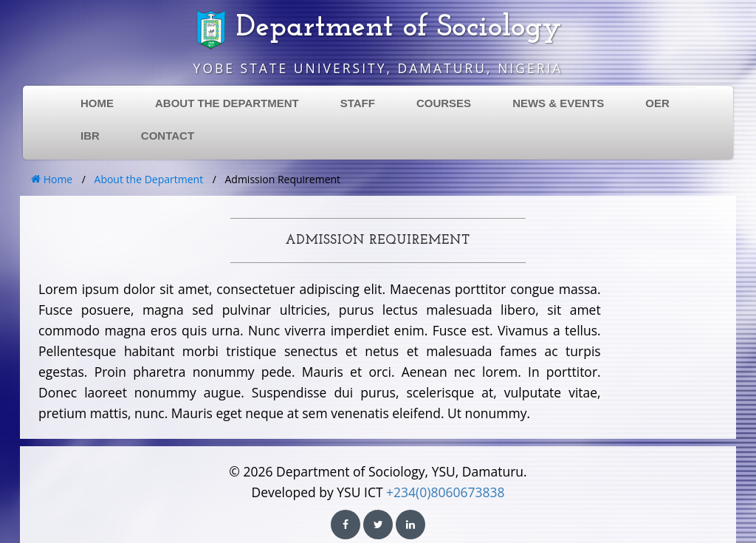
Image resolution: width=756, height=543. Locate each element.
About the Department (149, 179)
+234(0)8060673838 (445, 492)
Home (52, 179)
